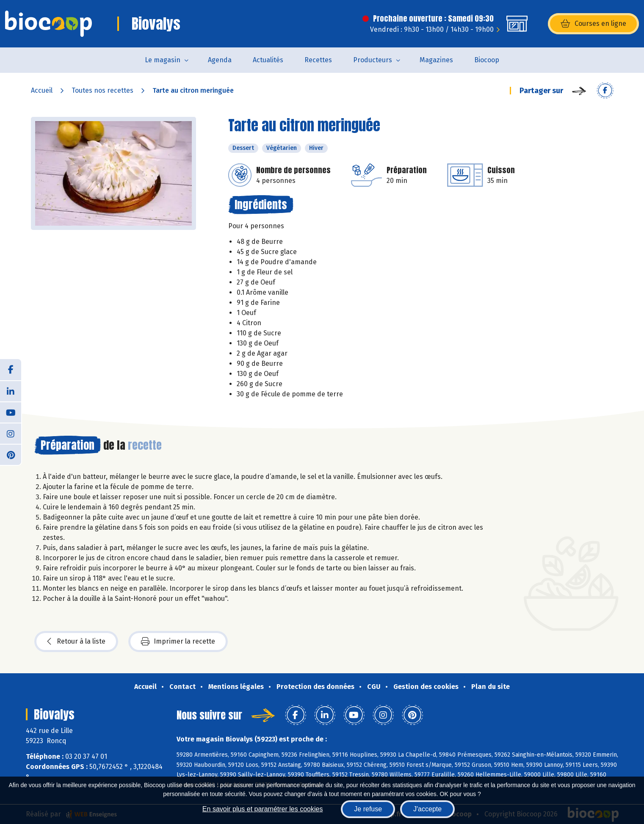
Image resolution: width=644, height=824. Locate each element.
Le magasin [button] (163, 60)
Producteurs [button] (373, 60)
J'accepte (427, 809)
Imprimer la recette (178, 642)
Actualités (268, 60)
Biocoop (487, 60)
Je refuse (368, 809)
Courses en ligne (593, 24)
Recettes (318, 60)
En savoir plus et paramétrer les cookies (263, 809)
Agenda (220, 60)
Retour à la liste (76, 642)
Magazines (436, 60)
